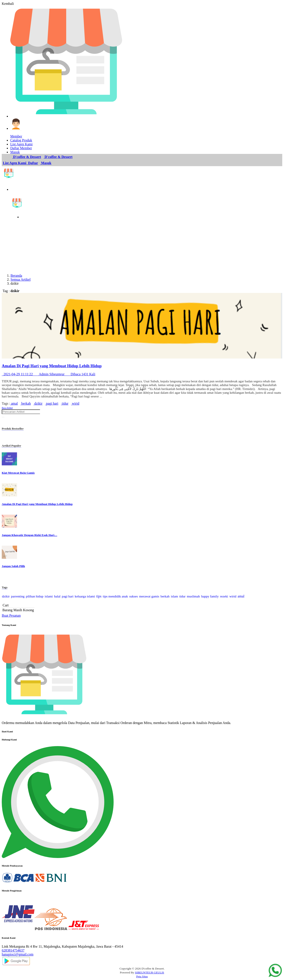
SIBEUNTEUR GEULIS (150, 972)
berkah (26, 403)
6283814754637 (13, 950)
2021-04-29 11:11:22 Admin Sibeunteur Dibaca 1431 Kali (48, 374)
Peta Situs (142, 976)
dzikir (38, 403)
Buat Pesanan (11, 615)
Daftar (33, 163)
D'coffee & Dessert (27, 157)
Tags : (6, 403)
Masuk (46, 163)
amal (14, 403)
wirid (75, 403)
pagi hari (52, 403)
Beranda (16, 276)
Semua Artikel (21, 279)
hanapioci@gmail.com (18, 954)
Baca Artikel (7, 408)
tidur (65, 403)
